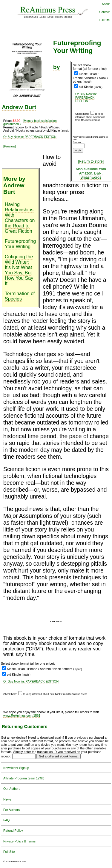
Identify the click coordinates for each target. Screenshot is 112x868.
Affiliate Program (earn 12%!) (24, 778)
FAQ (6, 820)
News (7, 799)
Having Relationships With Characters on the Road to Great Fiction (20, 218)
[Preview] (10, 146)
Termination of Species (20, 296)
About (106, 4)
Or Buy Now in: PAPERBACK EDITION (86, 98)
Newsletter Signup (16, 768)
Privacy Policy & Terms (19, 841)
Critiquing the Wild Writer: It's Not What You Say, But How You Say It (19, 270)
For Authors (11, 810)
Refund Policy (13, 831)
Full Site (104, 20)
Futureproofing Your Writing (20, 244)
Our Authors (12, 789)
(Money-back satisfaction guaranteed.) (30, 122)
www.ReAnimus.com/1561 (22, 716)
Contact (105, 12)
